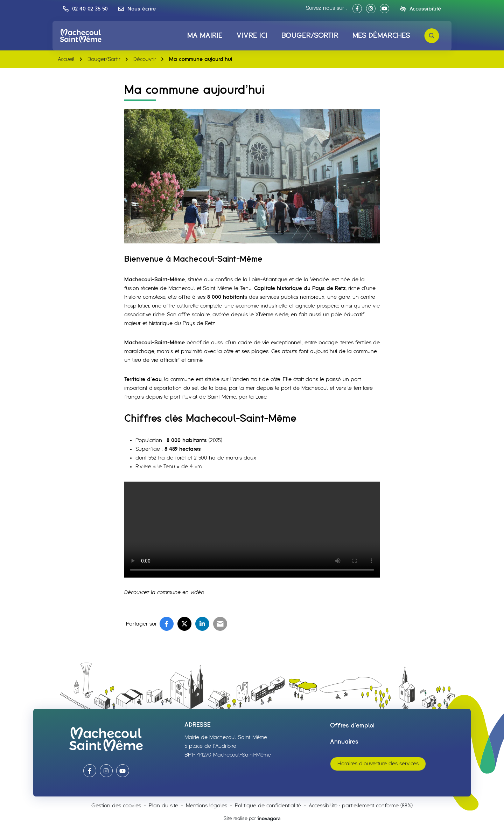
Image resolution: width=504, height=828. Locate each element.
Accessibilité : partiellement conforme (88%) (361, 806)
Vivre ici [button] (252, 36)
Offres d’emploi (352, 726)
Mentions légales (206, 806)
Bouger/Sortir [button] (310, 36)
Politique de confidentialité (268, 806)
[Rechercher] (432, 36)
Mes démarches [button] (381, 36)
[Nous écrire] (137, 9)
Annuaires (344, 742)
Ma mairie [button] (205, 36)
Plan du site (163, 806)
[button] (85, 9)
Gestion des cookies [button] (116, 806)
